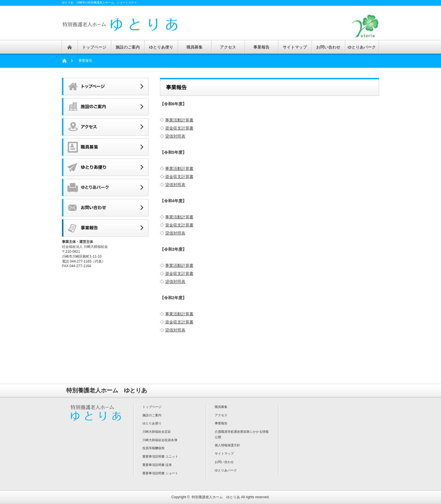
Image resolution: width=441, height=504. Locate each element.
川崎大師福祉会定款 (157, 432)
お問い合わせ (224, 462)
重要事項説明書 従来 (157, 465)
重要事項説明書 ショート (160, 473)
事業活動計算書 (179, 120)
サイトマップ (224, 454)
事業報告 (221, 423)
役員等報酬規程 (153, 448)
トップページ (152, 407)
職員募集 (221, 407)
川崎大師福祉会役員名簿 (160, 440)
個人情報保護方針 (227, 445)
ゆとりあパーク (226, 470)
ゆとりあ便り (152, 423)
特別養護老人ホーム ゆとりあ (216, 497)
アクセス (221, 415)
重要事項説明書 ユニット (160, 456)
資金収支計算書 (179, 128)
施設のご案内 (152, 415)
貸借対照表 (175, 136)
